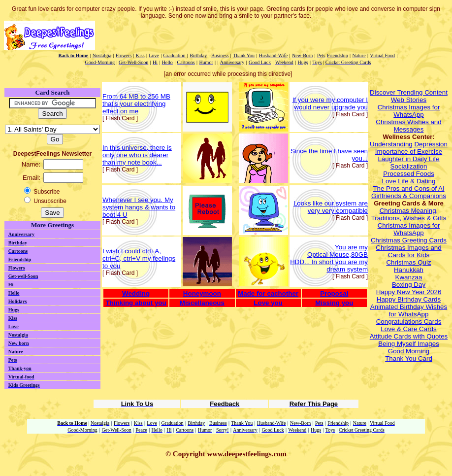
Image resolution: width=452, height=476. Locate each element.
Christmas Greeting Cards (409, 240)
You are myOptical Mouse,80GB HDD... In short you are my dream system (329, 258)
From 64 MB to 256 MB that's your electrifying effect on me (136, 104)
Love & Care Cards (408, 329)
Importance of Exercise (409, 152)
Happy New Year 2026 (409, 292)
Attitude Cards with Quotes (409, 336)
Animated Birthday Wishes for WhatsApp (409, 310)
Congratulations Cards (409, 322)
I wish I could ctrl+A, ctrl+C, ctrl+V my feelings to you (139, 258)
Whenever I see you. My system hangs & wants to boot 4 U (139, 207)
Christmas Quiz (408, 262)
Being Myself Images (409, 344)
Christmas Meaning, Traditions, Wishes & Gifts (409, 214)
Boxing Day (409, 285)
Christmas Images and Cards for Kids (408, 251)
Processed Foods (409, 174)
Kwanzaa (409, 277)
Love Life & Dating (409, 181)
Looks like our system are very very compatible (331, 207)
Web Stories (409, 100)
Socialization (409, 166)
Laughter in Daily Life (408, 159)
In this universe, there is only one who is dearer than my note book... (137, 155)
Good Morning (409, 351)
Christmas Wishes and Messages (408, 126)
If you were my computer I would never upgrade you (330, 103)
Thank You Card (409, 358)
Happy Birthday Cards (409, 299)
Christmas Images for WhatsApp (409, 111)
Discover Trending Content (409, 92)
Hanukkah (409, 270)
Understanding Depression (409, 144)
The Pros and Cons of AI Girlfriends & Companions (409, 192)
